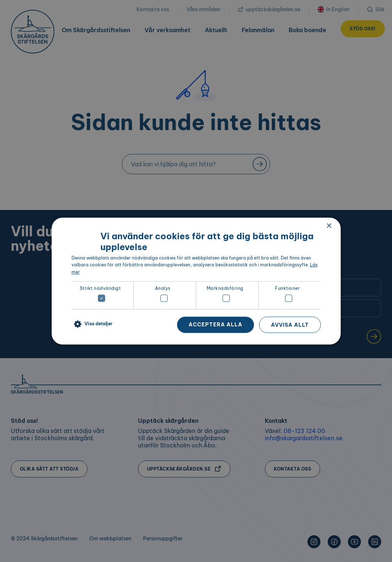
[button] (92, 324)
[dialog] (196, 281)
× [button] (329, 226)
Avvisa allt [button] (290, 325)
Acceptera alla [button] (216, 325)
